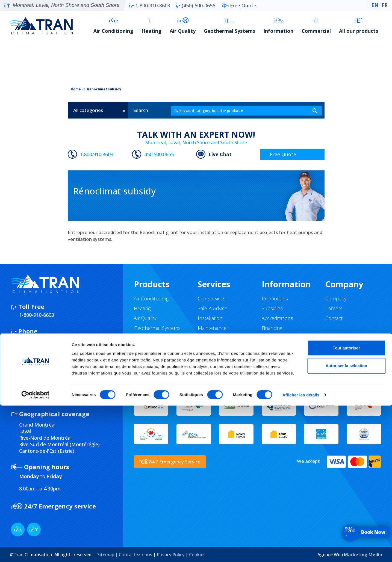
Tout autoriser (346, 504)
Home (76, 89)
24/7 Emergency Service (170, 462)
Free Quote (239, 5)
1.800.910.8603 (97, 154)
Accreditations (277, 318)
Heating (151, 26)
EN (375, 5)
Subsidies (272, 308)
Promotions (275, 298)
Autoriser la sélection (347, 522)
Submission (33, 375)
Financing (272, 328)
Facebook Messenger (48, 356)
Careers (334, 308)
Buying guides (277, 338)
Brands (142, 338)
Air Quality (183, 26)
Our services (212, 298)
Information (278, 26)
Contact (334, 318)
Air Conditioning (113, 26)
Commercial (316, 26)
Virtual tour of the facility (225, 348)
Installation (210, 318)
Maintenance (212, 328)
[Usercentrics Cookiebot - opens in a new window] (35, 551)
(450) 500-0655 (195, 5)
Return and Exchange (286, 348)
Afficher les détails (301, 551)
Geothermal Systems (229, 26)
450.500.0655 (159, 154)
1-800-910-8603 (149, 5)
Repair (205, 338)
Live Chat (220, 154)
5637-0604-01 (44, 395)
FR (384, 5)
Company (336, 298)
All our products (359, 26)
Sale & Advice (213, 308)
